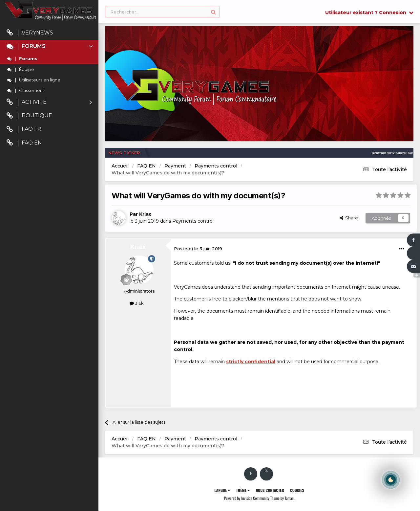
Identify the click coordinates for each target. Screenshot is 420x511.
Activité (49, 102)
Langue (222, 490)
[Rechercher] (162, 12)
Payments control (193, 221)
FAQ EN (24, 143)
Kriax (145, 214)
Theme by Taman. (282, 498)
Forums (50, 46)
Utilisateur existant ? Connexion (369, 12)
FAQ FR (24, 129)
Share (349, 218)
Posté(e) (198, 249)
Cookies (297, 490)
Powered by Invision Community (247, 498)
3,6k (137, 303)
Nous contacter (270, 490)
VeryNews (30, 33)
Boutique (29, 116)
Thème (243, 490)
